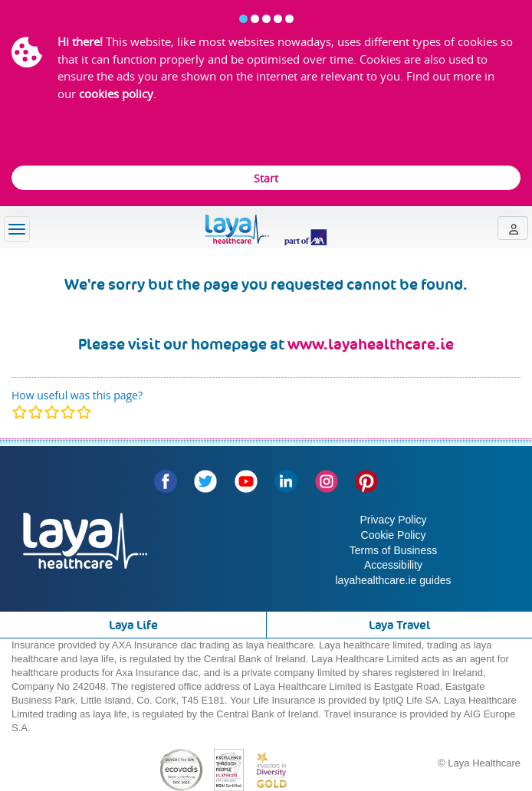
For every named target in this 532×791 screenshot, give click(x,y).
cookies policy (116, 94)
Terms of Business (393, 550)
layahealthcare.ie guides (394, 580)
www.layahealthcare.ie (371, 344)
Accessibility (393, 565)
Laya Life (133, 625)
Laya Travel (399, 625)
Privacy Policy (393, 520)
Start (266, 178)
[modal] (52, 412)
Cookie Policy (394, 535)
